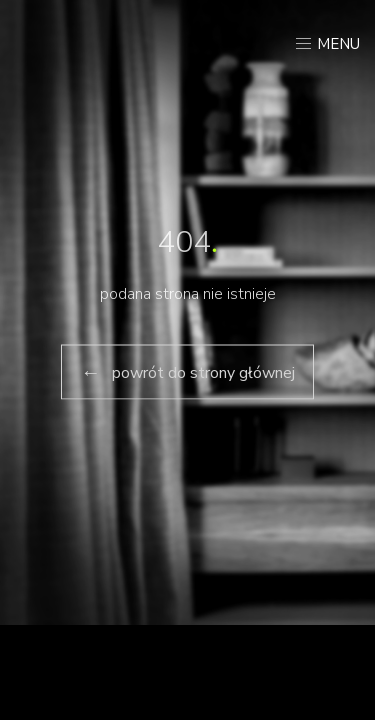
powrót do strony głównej (187, 371)
